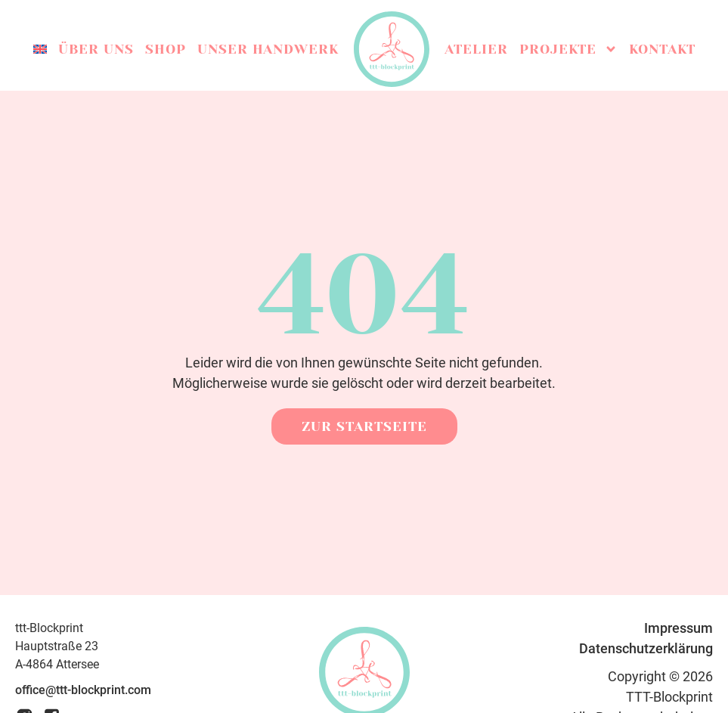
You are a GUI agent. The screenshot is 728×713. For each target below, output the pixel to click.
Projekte (568, 49)
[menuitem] (40, 49)
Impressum (678, 628)
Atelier (476, 49)
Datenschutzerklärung (646, 648)
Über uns (96, 49)
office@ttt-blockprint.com (83, 690)
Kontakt (662, 49)
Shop (166, 49)
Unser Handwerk (268, 49)
